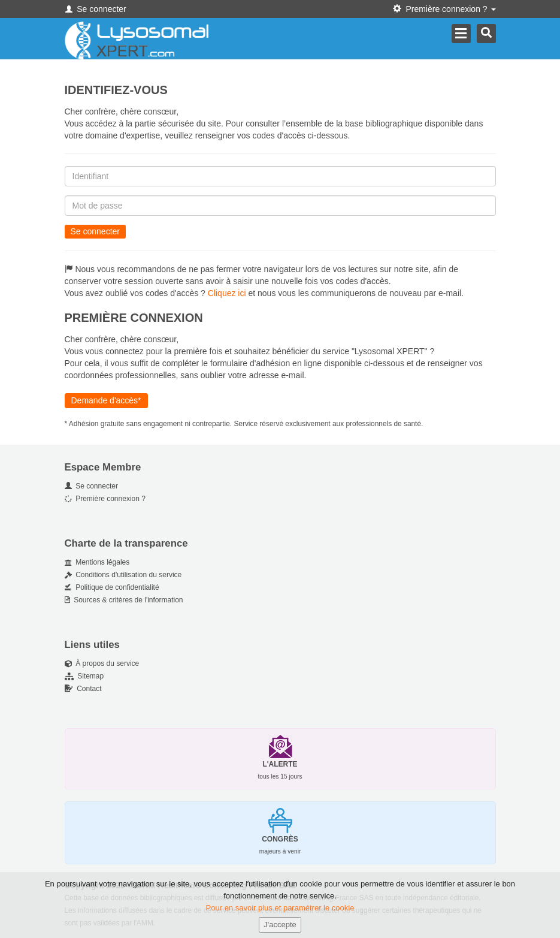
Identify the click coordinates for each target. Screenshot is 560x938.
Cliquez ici (227, 293)
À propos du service (102, 663)
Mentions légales (97, 562)
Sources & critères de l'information (124, 600)
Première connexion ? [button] (444, 9)
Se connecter (96, 9)
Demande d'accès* (106, 400)
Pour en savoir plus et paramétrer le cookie (280, 915)
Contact (83, 689)
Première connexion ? (105, 499)
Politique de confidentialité (112, 587)
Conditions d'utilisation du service (123, 575)
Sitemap (84, 676)
